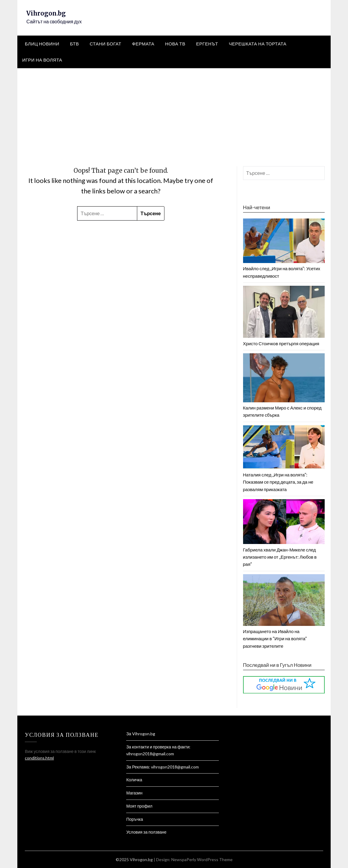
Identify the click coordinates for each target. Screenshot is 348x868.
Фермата (143, 44)
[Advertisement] (174, 114)
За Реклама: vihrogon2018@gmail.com (162, 767)
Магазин (134, 793)
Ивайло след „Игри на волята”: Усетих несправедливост (284, 269)
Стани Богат (106, 44)
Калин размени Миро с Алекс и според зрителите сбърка (284, 408)
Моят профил (139, 806)
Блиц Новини (42, 44)
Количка (134, 780)
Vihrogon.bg (46, 13)
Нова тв (175, 44)
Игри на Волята (42, 60)
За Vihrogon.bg (141, 734)
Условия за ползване (146, 832)
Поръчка (135, 819)
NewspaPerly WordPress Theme (202, 859)
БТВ (74, 44)
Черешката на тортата (258, 44)
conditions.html (39, 758)
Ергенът (207, 44)
